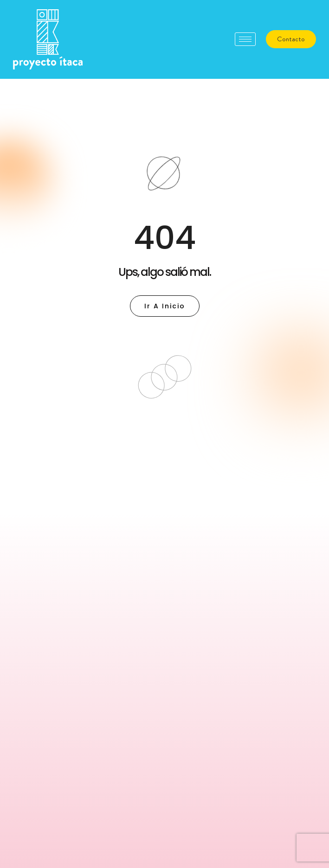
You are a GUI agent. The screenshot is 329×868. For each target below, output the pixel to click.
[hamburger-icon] (245, 39)
